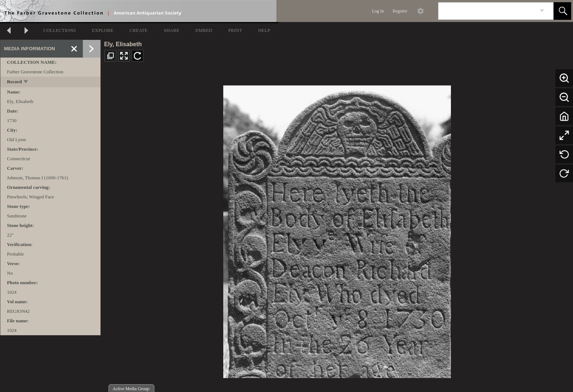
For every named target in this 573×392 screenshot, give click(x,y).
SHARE (171, 30)
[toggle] (26, 82)
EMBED (204, 30)
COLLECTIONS (60, 30)
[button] (562, 11)
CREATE (138, 30)
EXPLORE (103, 30)
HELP (264, 30)
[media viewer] (337, 230)
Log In (378, 11)
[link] (542, 11)
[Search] (487, 11)
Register (400, 11)
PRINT (235, 30)
